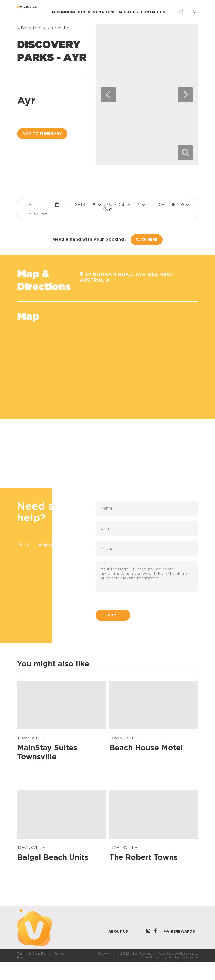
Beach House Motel (146, 748)
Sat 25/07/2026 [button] (37, 206)
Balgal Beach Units (53, 858)
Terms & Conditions (34, 954)
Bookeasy (189, 954)
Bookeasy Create (183, 957)
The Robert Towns (143, 858)
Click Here (147, 240)
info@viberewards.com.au (62, 545)
